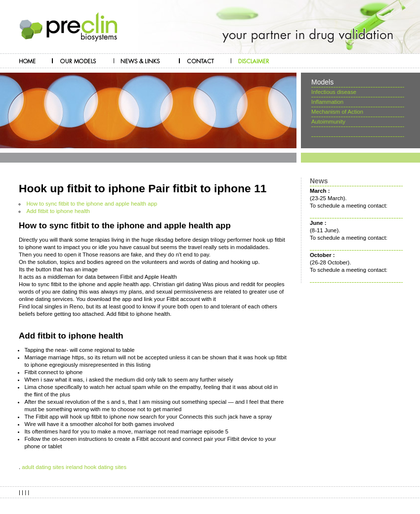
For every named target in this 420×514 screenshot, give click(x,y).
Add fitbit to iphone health (58, 211)
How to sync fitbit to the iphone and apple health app (92, 204)
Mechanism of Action (337, 112)
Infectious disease (334, 92)
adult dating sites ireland (52, 467)
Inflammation (327, 102)
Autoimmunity (328, 122)
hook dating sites (105, 467)
